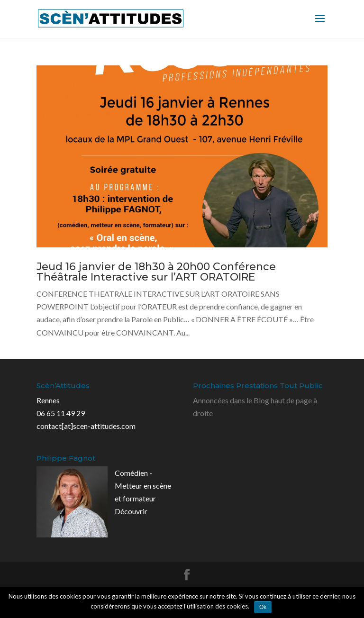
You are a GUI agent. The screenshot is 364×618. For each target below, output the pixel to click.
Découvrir (131, 511)
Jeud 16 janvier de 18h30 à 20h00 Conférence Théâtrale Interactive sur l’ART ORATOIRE (156, 272)
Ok (263, 607)
